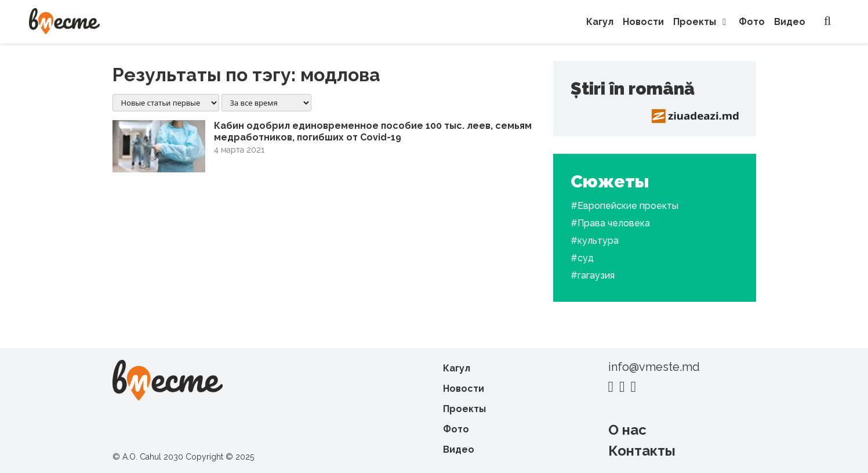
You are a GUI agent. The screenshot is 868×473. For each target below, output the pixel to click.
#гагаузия (593, 275)
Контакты (642, 451)
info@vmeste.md (654, 367)
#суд (582, 258)
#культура (595, 241)
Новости (643, 22)
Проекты (701, 22)
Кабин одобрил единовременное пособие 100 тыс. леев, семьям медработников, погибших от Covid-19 (373, 131)
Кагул (600, 22)
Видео (790, 22)
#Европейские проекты (624, 206)
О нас (627, 430)
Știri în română (633, 89)
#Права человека (610, 223)
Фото (752, 22)
